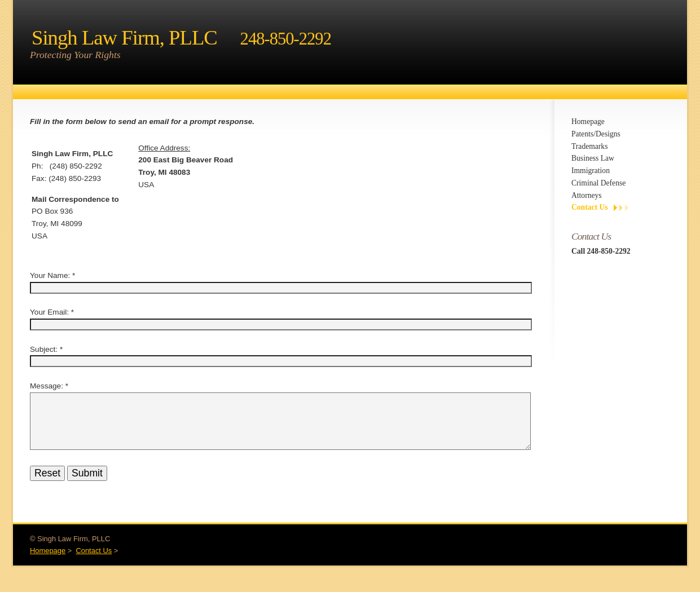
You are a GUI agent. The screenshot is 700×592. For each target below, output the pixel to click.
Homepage (588, 122)
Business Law (593, 158)
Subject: (44, 349)
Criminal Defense (598, 183)
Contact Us (590, 207)
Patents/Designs (596, 134)
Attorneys (587, 195)
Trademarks (589, 146)
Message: (47, 386)
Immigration (591, 171)
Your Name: (50, 275)
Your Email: (49, 312)
